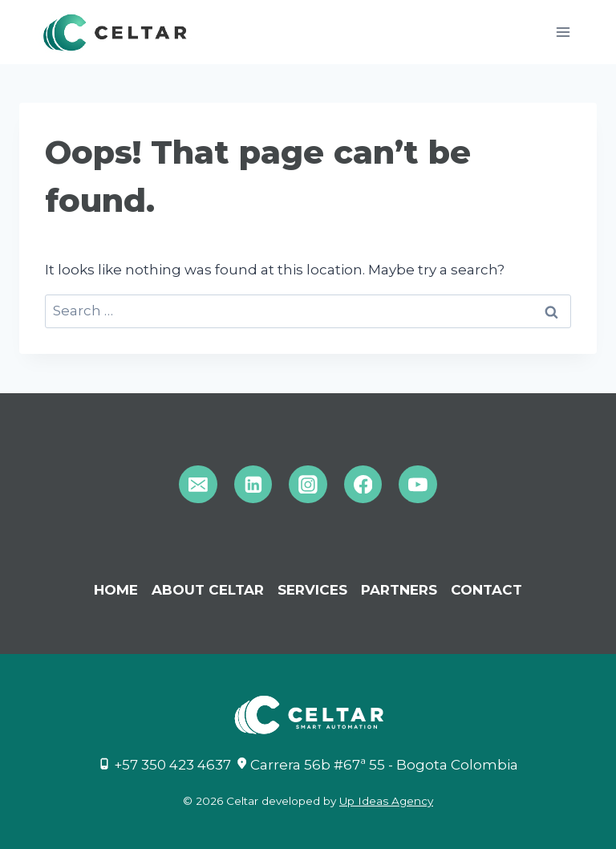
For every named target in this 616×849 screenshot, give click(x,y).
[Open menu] (563, 32)
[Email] (198, 485)
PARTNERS (399, 590)
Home (116, 590)
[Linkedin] (253, 485)
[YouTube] (418, 485)
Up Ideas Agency (386, 801)
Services (312, 590)
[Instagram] (308, 485)
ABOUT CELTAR (208, 590)
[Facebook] (363, 485)
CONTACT (486, 590)
